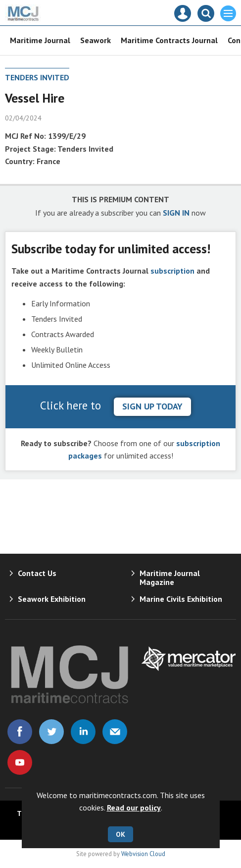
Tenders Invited (37, 77)
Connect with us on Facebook (20, 732)
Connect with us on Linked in (83, 732)
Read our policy (134, 808)
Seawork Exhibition (52, 599)
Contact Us (37, 573)
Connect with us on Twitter (51, 732)
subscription (172, 271)
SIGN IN (176, 213)
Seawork (96, 40)
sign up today (152, 406)
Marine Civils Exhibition (181, 599)
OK (120, 834)
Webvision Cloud (143, 854)
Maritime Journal (40, 40)
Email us (115, 732)
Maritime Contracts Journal (169, 40)
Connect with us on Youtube (20, 762)
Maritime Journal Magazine (170, 578)
